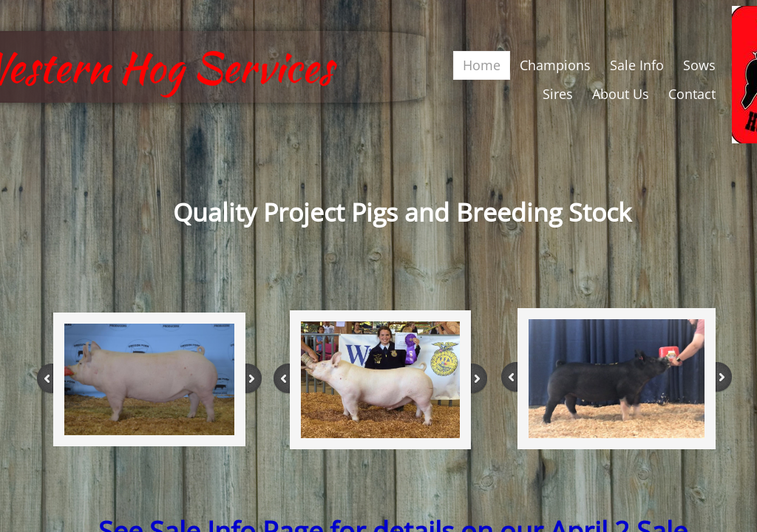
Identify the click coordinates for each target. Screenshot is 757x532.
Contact (692, 94)
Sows (699, 65)
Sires (558, 94)
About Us (621, 94)
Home (482, 65)
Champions (555, 65)
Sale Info (637, 65)
